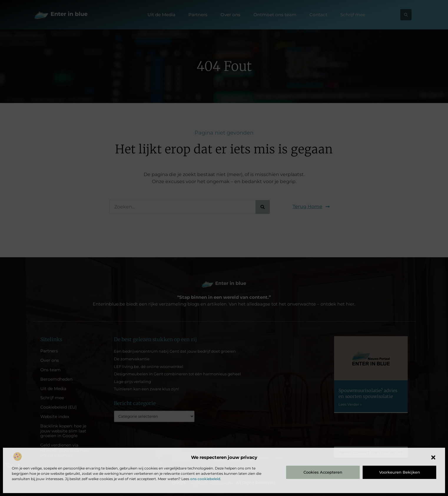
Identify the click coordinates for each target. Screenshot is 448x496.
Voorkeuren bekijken (400, 472)
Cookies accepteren (323, 472)
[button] (433, 457)
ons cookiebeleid (205, 479)
